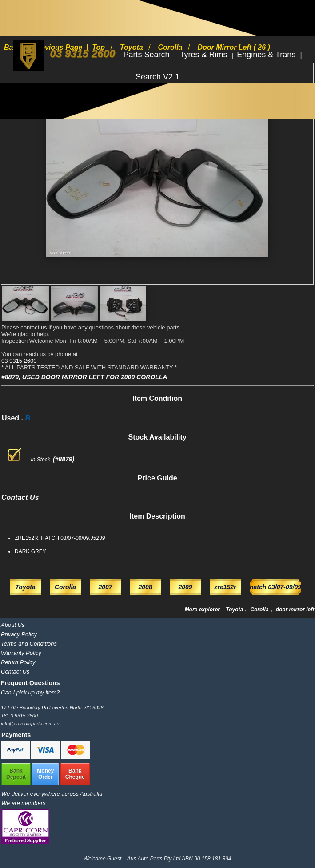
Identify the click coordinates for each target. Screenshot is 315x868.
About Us (13, 625)
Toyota (235, 610)
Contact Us (15, 672)
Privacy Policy (19, 634)
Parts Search (147, 55)
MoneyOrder (45, 774)
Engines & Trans (267, 55)
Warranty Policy (21, 653)
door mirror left (295, 610)
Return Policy (18, 662)
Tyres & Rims (205, 55)
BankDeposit (16, 774)
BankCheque (75, 774)
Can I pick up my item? (30, 692)
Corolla (260, 610)
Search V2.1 (157, 77)
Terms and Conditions (29, 644)
